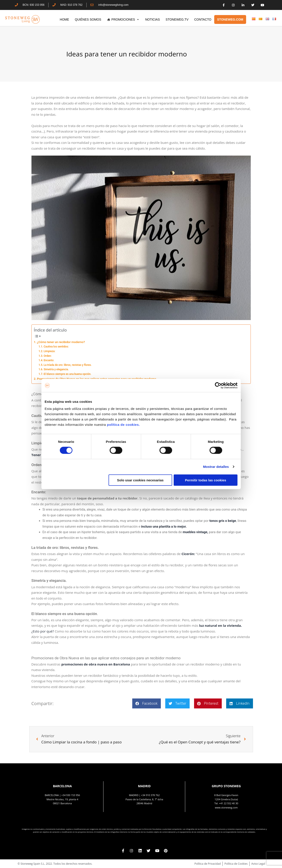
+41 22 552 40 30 (229, 803)
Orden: (48, 356)
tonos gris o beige (223, 521)
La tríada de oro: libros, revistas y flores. (68, 365)
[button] (147, 703)
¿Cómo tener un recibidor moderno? (61, 342)
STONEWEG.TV (177, 19)
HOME (64, 19)
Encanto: (49, 360)
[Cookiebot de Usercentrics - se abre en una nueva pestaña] (218, 386)
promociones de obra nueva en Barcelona (96, 664)
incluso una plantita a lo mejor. (164, 527)
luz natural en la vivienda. (221, 625)
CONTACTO (203, 19)
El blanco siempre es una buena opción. (67, 374)
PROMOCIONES (125, 19)
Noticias (152, 19)
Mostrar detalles (216, 467)
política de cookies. (124, 424)
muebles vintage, (195, 532)
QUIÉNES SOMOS (88, 19)
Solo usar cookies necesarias (140, 480)
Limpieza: (50, 351)
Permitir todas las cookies (206, 480)
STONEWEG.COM (230, 19)
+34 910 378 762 (150, 795)
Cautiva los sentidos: (56, 347)
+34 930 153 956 (71, 795)
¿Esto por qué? (43, 631)
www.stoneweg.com (226, 807)
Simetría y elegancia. (56, 369)
